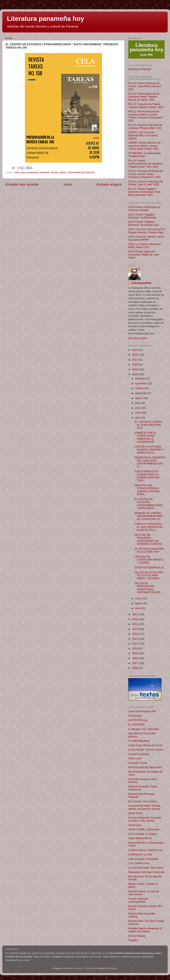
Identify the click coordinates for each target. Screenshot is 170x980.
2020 (135, 365)
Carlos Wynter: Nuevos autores (146, 750)
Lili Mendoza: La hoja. (140, 854)
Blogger (113, 968)
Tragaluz (133, 940)
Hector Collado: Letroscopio (144, 829)
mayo (138, 413)
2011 (135, 644)
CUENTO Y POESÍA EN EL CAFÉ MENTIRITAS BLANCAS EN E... (149, 527)
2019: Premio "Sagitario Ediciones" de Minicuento (142, 216)
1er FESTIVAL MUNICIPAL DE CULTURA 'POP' (149, 550)
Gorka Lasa (135, 825)
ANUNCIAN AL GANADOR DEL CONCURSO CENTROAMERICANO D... (149, 462)
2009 (135, 653)
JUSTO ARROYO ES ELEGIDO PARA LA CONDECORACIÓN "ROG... (147, 476)
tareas (63, 172)
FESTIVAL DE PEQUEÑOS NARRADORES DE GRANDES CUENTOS (148, 539)
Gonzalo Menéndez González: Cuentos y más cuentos (145, 819)
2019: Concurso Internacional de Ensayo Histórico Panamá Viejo (146, 231)
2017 (135, 614)
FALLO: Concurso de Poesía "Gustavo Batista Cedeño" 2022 (146, 105)
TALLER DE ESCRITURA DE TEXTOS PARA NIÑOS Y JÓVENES (149, 575)
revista (54, 172)
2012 (135, 639)
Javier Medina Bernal (140, 838)
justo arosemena (30, 172)
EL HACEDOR (136, 725)
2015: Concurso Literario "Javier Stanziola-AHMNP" (146, 238)
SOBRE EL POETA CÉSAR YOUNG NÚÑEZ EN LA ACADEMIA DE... (145, 437)
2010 (135, 648)
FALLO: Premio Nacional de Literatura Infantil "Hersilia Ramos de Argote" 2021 (144, 97)
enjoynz (79, 968)
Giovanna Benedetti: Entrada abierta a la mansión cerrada (144, 807)
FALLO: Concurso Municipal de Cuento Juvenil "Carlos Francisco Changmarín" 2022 (146, 174)
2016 (135, 619)
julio (138, 403)
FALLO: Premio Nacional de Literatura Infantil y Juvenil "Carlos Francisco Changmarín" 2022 (146, 116)
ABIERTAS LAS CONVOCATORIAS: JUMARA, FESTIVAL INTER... (147, 490)
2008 (135, 658)
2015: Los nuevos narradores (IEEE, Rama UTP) (145, 246)
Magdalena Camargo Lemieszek (146, 872)
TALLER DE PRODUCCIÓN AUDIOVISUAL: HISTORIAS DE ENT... (148, 588)
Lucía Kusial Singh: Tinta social (146, 868)
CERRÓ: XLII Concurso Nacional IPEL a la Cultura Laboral (143, 135)
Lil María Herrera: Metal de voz (145, 850)
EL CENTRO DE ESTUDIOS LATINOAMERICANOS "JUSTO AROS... (148, 504)
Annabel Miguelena (139, 741)
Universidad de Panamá (81, 172)
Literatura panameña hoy (46, 19)
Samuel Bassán (137, 936)
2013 (135, 634)
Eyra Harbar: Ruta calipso (143, 801)
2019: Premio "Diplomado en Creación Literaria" (144, 209)
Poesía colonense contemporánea (138, 900)
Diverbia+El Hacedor (140, 69)
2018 (135, 374)
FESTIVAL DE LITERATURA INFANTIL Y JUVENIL (149, 560)
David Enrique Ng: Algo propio (145, 767)
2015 (135, 624)
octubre (140, 388)
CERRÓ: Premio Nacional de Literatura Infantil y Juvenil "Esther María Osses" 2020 (144, 146)
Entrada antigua (109, 184)
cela (17, 172)
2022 (135, 355)
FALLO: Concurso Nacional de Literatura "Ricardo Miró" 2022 (145, 126)
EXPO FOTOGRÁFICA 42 (149, 568)
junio (138, 408)
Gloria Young (135, 813)
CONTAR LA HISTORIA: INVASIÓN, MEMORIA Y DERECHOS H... (149, 450)
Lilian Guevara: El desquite (143, 859)
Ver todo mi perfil (138, 338)
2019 (135, 369)
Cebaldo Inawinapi (139, 754)
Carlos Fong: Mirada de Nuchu (145, 745)
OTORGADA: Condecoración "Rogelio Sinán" (144, 155)
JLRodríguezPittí (141, 283)
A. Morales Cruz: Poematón (144, 729)
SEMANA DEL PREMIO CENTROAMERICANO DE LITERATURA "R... (148, 516)
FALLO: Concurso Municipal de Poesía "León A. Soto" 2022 (146, 183)
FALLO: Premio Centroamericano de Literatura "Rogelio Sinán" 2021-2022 (145, 164)
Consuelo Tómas (138, 763)
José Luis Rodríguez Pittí (142, 711)
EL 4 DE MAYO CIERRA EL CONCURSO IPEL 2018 (148, 425)
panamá (45, 172)
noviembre (141, 383)
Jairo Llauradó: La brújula (142, 834)
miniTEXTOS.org (138, 720)
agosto (139, 398)
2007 (135, 663)
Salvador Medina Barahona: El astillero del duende (145, 930)
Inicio (68, 184)
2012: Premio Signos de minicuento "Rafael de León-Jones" (144, 254)
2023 (135, 350)
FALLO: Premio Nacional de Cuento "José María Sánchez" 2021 (145, 86)
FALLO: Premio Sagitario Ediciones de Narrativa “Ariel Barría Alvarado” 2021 (144, 192)
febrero (139, 603)
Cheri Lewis (135, 758)
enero (139, 608)
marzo (139, 598)
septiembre (142, 393)
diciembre (141, 378)
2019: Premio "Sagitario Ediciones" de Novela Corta (143, 223)
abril (138, 418)
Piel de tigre (135, 716)
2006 (135, 668)
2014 (135, 629)
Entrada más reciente (22, 184)
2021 (135, 360)
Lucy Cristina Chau (139, 863)
